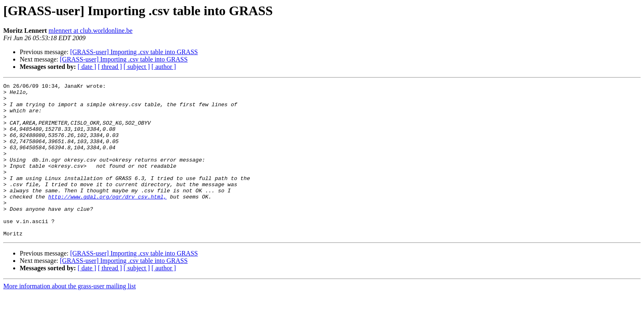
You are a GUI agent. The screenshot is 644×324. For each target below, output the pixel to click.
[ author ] (164, 67)
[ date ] (87, 67)
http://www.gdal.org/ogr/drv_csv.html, (107, 220)
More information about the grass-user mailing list (70, 317)
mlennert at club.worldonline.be (90, 31)
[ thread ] (110, 67)
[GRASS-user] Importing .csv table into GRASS (134, 52)
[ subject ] (137, 67)
